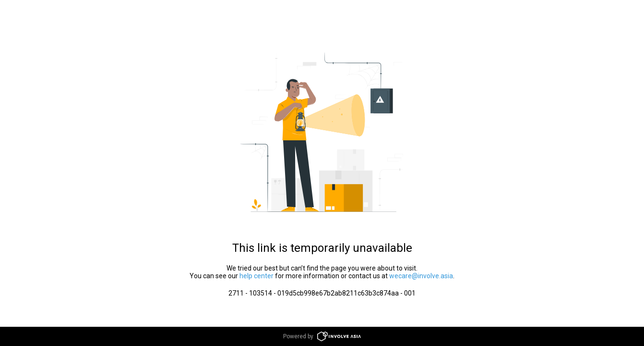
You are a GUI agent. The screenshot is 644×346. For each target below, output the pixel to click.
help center (256, 276)
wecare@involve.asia (421, 276)
